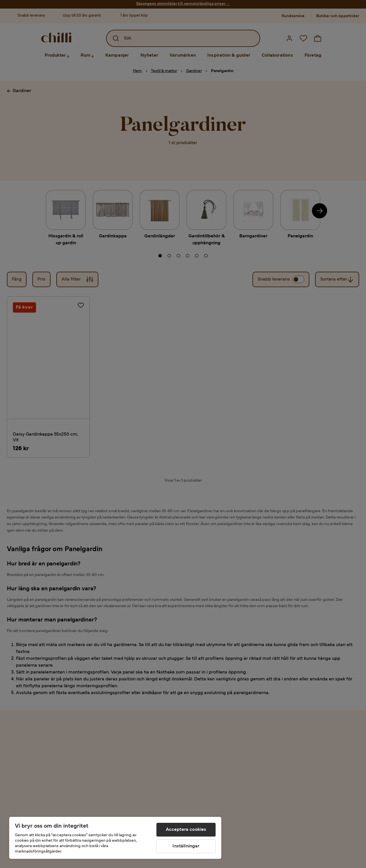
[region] (115, 838)
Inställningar (186, 846)
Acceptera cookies (186, 830)
